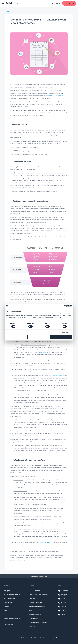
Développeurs (33, 619)
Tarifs (30, 611)
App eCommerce (34, 591)
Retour (8, 12)
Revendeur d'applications (37, 607)
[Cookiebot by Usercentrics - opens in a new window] (65, 306)
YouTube (62, 603)
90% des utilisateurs (28, 383)
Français (54, 638)
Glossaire (32, 627)
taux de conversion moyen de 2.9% (57, 96)
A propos (7, 591)
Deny (17, 337)
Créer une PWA (34, 599)
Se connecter (56, 3)
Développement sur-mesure (38, 623)
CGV (5, 615)
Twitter (62, 599)
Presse (6, 611)
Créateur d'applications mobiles (39, 595)
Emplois (6, 607)
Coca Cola (43, 352)
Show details (66, 332)
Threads (62, 611)
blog (36, 369)
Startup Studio (9, 603)
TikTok (62, 615)
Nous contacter (9, 625)
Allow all (61, 337)
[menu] (3, 3)
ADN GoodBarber (10, 599)
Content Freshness (44, 542)
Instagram (63, 595)
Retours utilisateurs (35, 615)
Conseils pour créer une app (39, 576)
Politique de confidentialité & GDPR (13, 620)
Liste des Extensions (35, 603)
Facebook (63, 591)
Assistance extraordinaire (12, 595)
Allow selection (39, 337)
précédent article (57, 376)
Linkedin (62, 607)
